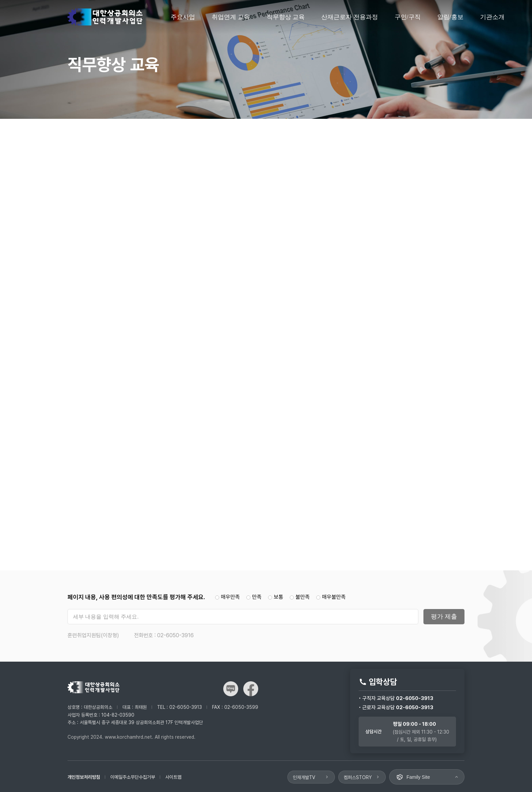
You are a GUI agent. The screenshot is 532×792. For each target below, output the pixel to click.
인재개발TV (304, 777)
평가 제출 (444, 616)
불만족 (300, 597)
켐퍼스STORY (358, 777)
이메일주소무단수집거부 (133, 777)
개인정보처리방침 (84, 777)
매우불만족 (331, 597)
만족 (255, 597)
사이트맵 (173, 777)
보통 (276, 597)
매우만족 (228, 597)
